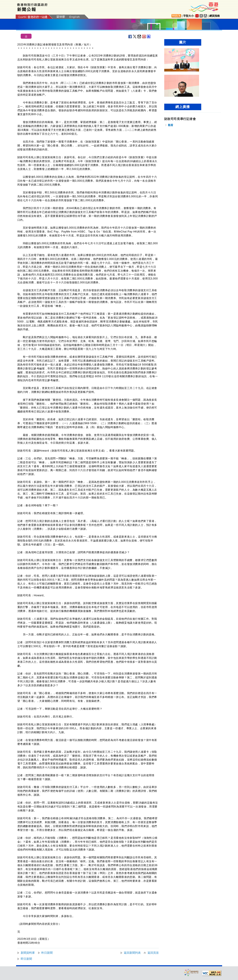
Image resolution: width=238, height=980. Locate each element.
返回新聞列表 (132, 953)
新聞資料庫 (28, 953)
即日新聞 (26, 959)
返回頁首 (153, 953)
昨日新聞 (47, 953)
